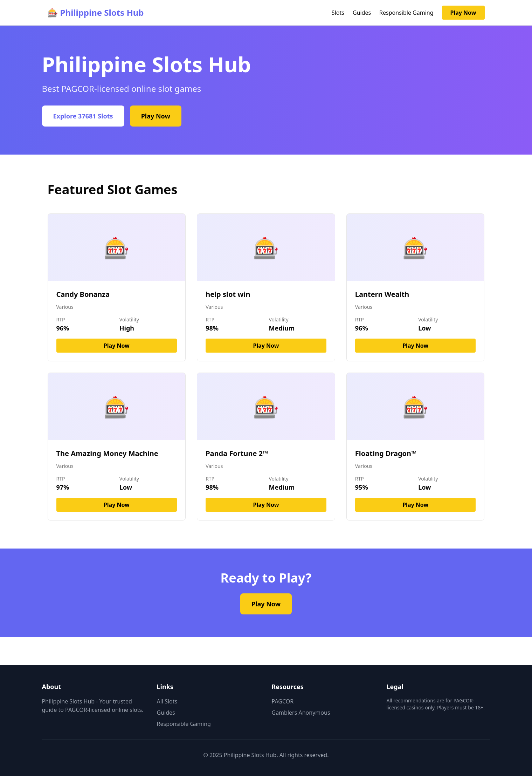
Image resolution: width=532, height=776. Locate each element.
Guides (362, 13)
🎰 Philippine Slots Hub (96, 13)
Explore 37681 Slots (83, 116)
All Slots (167, 701)
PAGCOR (283, 701)
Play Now (463, 13)
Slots (338, 13)
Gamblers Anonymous (301, 713)
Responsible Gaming (406, 13)
